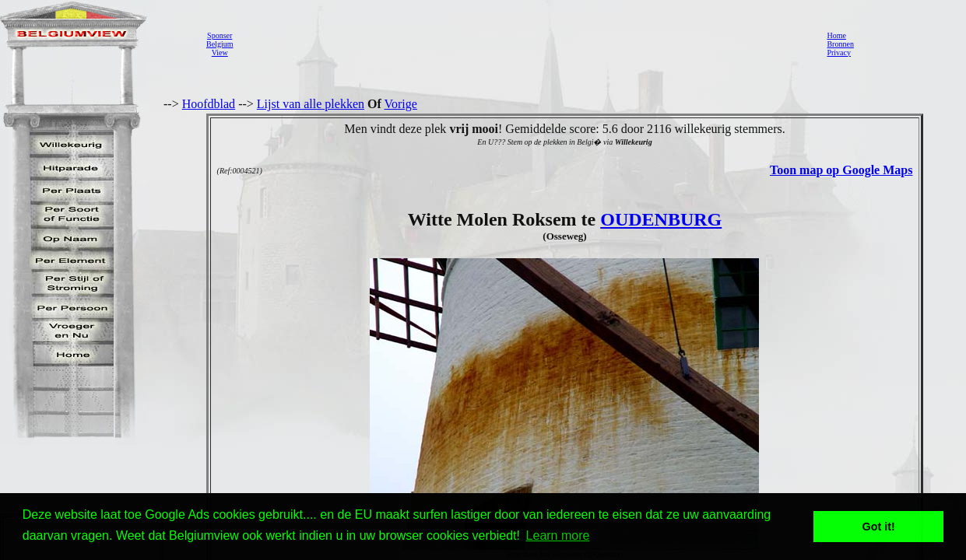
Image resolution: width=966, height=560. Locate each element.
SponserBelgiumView (220, 44)
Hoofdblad (209, 104)
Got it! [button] (879, 527)
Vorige (401, 104)
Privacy (839, 52)
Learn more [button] (558, 535)
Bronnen (840, 44)
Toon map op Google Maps (841, 170)
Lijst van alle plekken (311, 104)
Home (836, 35)
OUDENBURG (661, 219)
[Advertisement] (525, 44)
